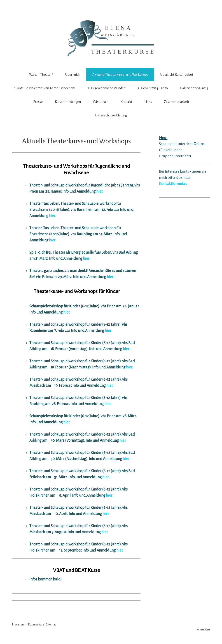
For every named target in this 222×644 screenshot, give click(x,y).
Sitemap (51, 624)
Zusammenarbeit (176, 102)
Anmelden (203, 629)
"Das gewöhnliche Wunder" (106, 88)
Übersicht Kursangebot (177, 75)
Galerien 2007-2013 (194, 88)
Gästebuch (101, 102)
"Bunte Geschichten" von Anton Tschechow (44, 88)
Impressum (19, 624)
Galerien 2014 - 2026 (153, 88)
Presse (38, 102)
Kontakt (126, 102)
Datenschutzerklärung (111, 115)
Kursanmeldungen (68, 102)
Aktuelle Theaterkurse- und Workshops (120, 75)
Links (148, 102)
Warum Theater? (41, 75)
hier (126, 349)
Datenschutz (36, 624)
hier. (99, 191)
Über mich (73, 75)
